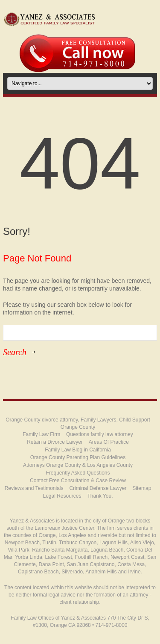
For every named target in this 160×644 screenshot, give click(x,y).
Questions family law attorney (100, 434)
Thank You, (100, 496)
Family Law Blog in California (78, 450)
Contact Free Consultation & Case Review (78, 481)
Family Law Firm (41, 434)
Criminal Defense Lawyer (98, 488)
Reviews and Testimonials (34, 488)
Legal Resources (62, 496)
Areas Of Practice (109, 442)
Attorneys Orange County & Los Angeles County (78, 465)
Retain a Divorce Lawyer (55, 442)
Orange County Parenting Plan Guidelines (78, 457)
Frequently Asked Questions (78, 473)
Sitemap (142, 488)
